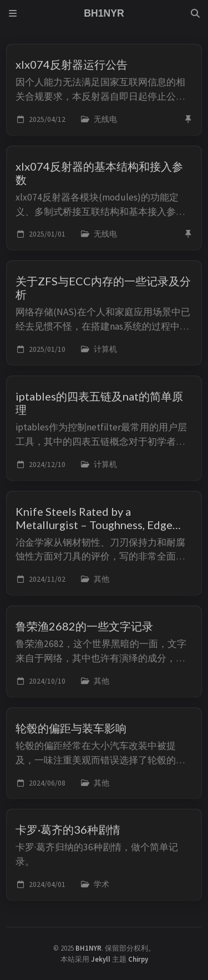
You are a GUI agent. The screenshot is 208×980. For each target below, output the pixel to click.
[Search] (195, 13)
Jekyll (101, 959)
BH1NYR (88, 948)
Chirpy (138, 959)
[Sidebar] (13, 13)
